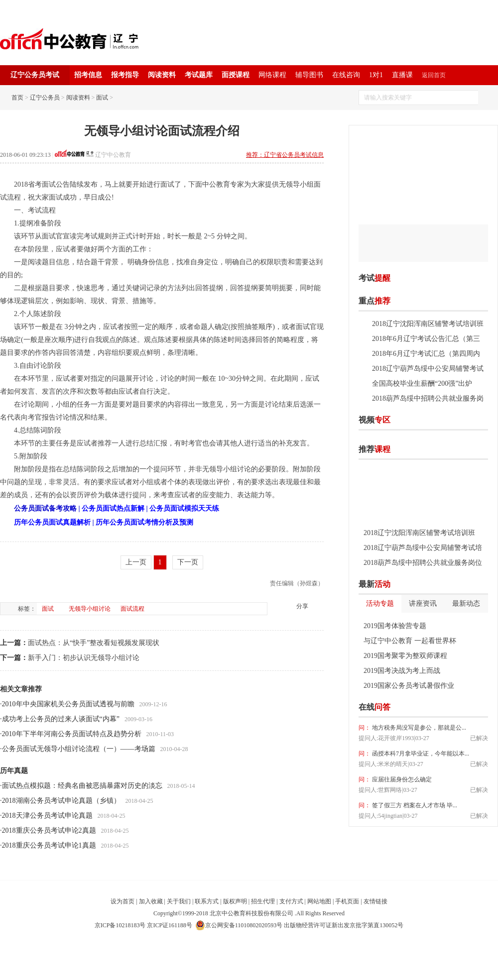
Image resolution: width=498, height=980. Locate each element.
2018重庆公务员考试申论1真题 (49, 845)
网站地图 (319, 901)
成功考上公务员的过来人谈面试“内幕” (61, 719)
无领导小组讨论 (90, 609)
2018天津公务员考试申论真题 (47, 816)
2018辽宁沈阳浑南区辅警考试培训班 (428, 324)
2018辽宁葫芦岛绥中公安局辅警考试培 (423, 548)
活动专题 (380, 603)
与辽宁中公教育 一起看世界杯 (410, 641)
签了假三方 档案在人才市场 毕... (414, 805)
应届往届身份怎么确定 (401, 779)
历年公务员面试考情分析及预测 (144, 522)
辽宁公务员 (45, 98)
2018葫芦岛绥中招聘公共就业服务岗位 (423, 563)
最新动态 (466, 603)
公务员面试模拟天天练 (184, 508)
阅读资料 (162, 75)
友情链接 (375, 901)
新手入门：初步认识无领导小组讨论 (84, 658)
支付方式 (291, 901)
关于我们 (179, 901)
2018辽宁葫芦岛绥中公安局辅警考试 (428, 369)
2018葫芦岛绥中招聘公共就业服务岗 (428, 398)
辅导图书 (309, 75)
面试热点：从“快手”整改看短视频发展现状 (94, 643)
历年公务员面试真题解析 (52, 522)
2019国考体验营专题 (395, 626)
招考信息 (88, 75)
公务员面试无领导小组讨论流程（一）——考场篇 (79, 749)
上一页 (136, 562)
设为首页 (123, 901)
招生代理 (263, 901)
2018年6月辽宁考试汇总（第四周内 (426, 354)
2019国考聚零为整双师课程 (405, 656)
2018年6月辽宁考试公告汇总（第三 (426, 339)
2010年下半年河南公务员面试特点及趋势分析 (72, 734)
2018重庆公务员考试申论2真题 (49, 830)
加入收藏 (151, 901)
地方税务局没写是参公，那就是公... (418, 728)
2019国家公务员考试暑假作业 (409, 686)
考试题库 (199, 75)
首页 (17, 98)
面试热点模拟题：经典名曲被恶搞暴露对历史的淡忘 (82, 786)
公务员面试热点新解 (113, 508)
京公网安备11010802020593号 (239, 925)
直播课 (402, 75)
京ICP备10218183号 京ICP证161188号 (143, 925)
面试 (102, 98)
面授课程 (236, 75)
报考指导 (125, 75)
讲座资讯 (423, 603)
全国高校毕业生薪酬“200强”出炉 (422, 383)
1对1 (376, 75)
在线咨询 (346, 75)
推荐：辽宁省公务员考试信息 (285, 155)
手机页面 (347, 901)
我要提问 (473, 707)
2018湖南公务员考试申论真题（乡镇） (61, 801)
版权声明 (235, 901)
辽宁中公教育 (113, 155)
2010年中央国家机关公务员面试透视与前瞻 (68, 704)
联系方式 (207, 901)
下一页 (188, 562)
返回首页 (434, 75)
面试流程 (132, 609)
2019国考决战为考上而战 (402, 671)
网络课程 (272, 75)
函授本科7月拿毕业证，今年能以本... (420, 754)
